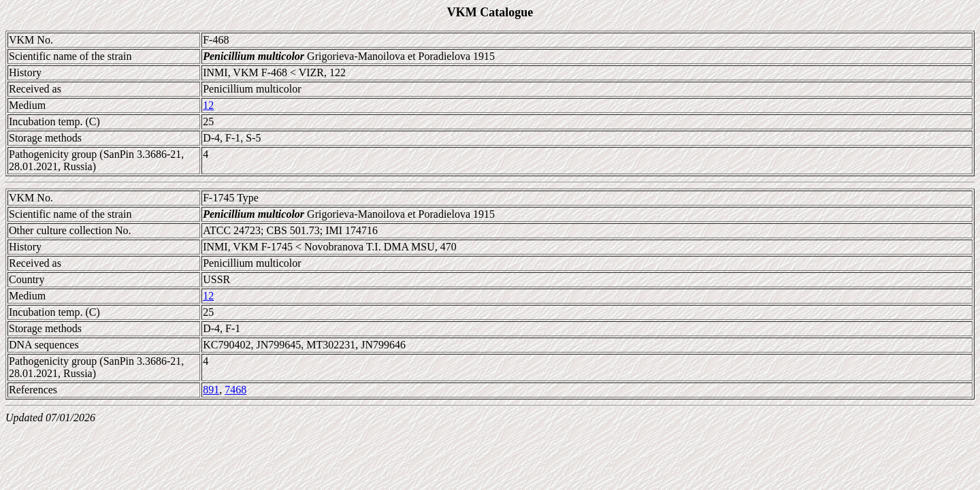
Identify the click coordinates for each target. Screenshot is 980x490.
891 (211, 390)
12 (208, 105)
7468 (235, 390)
